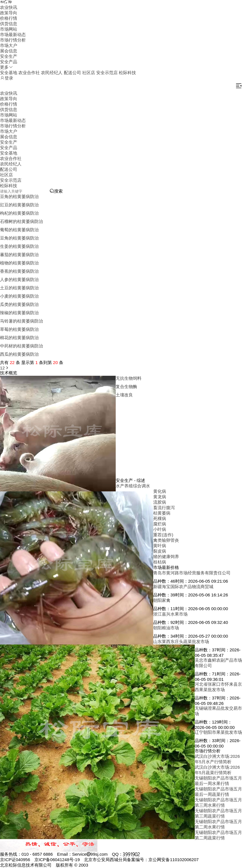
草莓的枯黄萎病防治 (19, 329)
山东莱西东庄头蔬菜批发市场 (181, 641)
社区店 (89, 73)
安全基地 (9, 73)
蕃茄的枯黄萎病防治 (19, 255)
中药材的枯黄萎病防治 (21, 346)
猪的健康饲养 (166, 556)
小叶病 (160, 529)
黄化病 (160, 491)
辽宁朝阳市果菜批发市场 (218, 732)
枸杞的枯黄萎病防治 (19, 213)
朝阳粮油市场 (166, 628)
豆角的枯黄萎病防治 (19, 196)
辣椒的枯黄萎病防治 (19, 313)
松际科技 (127, 73)
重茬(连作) (163, 535)
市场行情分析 (13, 40)
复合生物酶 (126, 386)
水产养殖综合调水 (133, 486)
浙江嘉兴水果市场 (170, 614)
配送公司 (72, 73)
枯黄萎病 (162, 513)
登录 (7, 78)
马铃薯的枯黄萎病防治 (21, 321)
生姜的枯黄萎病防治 (19, 246)
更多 (7, 67)
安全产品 (9, 62)
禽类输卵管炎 (166, 540)
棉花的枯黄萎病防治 (19, 338)
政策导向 (9, 13)
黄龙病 (160, 497)
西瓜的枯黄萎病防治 (19, 354)
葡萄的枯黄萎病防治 (19, 230)
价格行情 (9, 18)
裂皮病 (160, 551)
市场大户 (9, 45)
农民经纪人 (52, 73)
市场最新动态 (13, 34)
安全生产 (9, 56)
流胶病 (160, 502)
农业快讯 (9, 7)
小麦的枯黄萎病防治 (19, 296)
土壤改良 (124, 395)
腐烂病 (160, 524)
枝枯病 (160, 562)
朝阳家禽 (162, 600)
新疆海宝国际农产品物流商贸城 (183, 587)
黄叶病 (160, 546)
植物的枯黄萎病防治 (19, 263)
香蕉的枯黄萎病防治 (19, 271)
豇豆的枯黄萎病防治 (19, 205)
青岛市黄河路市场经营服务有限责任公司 (192, 573)
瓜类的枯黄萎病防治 (19, 304)
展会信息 (9, 51)
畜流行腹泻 (164, 508)
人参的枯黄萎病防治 (19, 279)
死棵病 (160, 518)
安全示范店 (107, 73)
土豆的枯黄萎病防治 (19, 288)
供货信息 (9, 24)
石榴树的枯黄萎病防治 (21, 221)
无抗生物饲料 (129, 378)
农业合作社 (29, 73)
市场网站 (9, 29)
